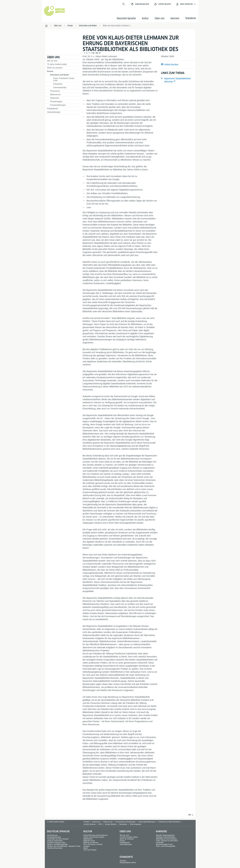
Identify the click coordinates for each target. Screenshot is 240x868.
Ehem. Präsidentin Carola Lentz (64, 79)
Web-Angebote (136, 824)
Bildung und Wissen (91, 842)
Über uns (160, 18)
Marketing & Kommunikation (167, 839)
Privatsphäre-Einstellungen (126, 822)
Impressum (96, 822)
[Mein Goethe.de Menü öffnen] (186, 4)
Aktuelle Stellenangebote (165, 835)
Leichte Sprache (90, 824)
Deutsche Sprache (126, 18)
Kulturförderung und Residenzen (96, 835)
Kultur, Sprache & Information (167, 841)
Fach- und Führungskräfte (166, 846)
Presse (50, 71)
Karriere (175, 18)
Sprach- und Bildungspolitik (57, 844)
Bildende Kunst (89, 841)
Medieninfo (55, 98)
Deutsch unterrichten (55, 841)
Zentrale (123, 861)
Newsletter (123, 824)
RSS (100, 824)
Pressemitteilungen (58, 105)
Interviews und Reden (60, 75)
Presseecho (55, 91)
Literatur (86, 846)
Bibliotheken (88, 839)
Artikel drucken (172, 64)
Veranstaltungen (54, 112)
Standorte (126, 857)
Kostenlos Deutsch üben (56, 842)
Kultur (145, 18)
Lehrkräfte (160, 842)
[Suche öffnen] (124, 4)
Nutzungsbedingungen (147, 822)
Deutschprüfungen (54, 837)
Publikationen (53, 109)
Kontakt (86, 822)
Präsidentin (58, 84)
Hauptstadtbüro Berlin (128, 863)
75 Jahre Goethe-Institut (57, 64)
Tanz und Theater (90, 850)
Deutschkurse (52, 835)
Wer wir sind (52, 61)
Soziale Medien (111, 824)
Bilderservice (55, 95)
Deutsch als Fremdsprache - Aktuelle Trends (64, 846)
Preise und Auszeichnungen (94, 837)
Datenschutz (108, 822)
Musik (86, 848)
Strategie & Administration (166, 837)
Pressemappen (56, 102)
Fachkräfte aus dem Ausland (58, 839)
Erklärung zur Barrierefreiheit (169, 822)
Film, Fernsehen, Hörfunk (93, 844)
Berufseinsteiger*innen (164, 844)
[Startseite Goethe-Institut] (55, 11)
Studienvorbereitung (55, 848)
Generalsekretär (60, 88)
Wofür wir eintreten (55, 68)
